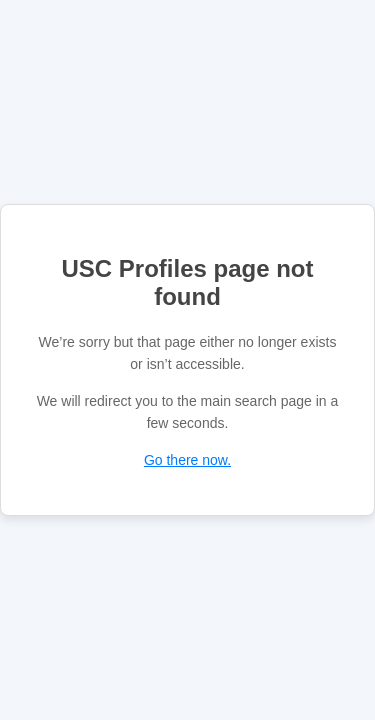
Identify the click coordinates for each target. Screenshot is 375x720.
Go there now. (187, 460)
